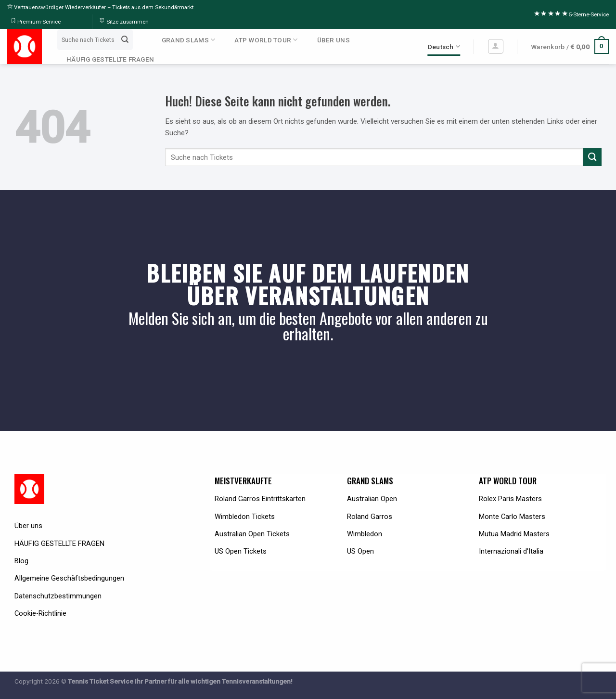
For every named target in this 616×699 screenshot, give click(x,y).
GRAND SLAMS (188, 40)
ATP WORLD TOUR (266, 40)
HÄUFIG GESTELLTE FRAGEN (110, 59)
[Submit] (125, 39)
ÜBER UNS (334, 40)
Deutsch (444, 46)
